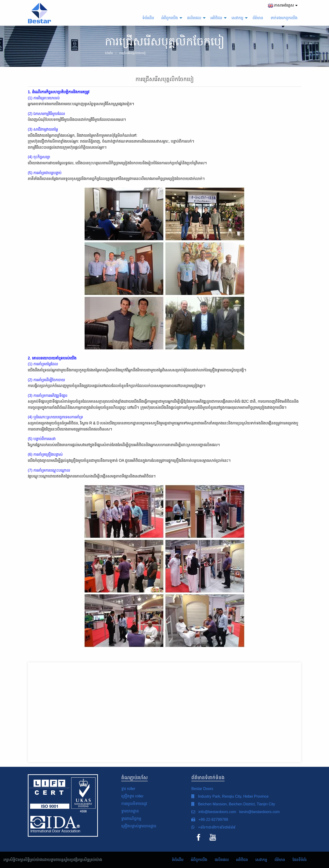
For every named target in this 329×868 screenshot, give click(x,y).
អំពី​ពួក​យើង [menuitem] (170, 18)
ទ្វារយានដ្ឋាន (130, 811)
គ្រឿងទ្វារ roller (132, 796)
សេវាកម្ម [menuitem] (237, 18)
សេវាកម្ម (261, 860)
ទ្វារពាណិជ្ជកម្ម (131, 819)
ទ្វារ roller (128, 789)
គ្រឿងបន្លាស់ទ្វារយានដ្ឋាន (139, 826)
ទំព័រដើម (178, 860)
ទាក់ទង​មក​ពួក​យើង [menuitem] (284, 18)
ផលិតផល (222, 860)
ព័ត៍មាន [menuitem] (258, 18)
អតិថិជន (242, 860)
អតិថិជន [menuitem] (216, 18)
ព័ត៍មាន (280, 860)
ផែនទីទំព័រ (300, 860)
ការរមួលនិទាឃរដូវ (134, 804)
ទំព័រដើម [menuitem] (148, 18)
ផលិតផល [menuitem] (194, 18)
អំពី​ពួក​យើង (199, 860)
